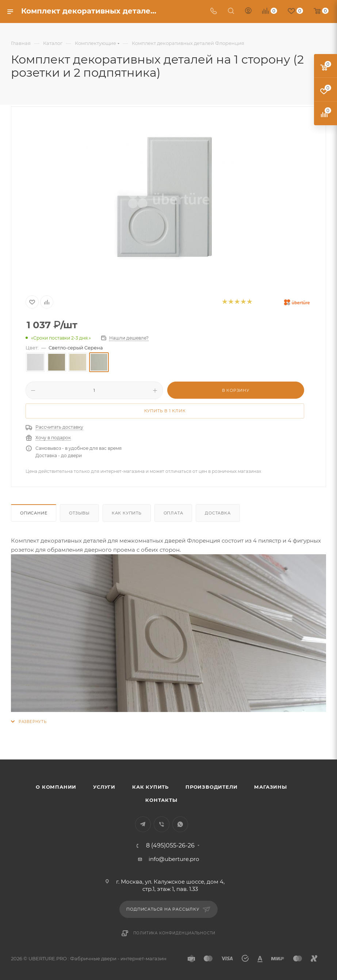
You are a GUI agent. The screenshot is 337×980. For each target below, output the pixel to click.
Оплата (173, 513)
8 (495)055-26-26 (170, 846)
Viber (162, 824)
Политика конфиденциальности (175, 933)
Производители (211, 787)
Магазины (270, 787)
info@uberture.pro (174, 859)
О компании (56, 787)
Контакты (161, 800)
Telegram (143, 824)
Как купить (127, 513)
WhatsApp (180, 824)
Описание (34, 513)
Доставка (218, 513)
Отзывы (79, 513)
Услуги (104, 787)
